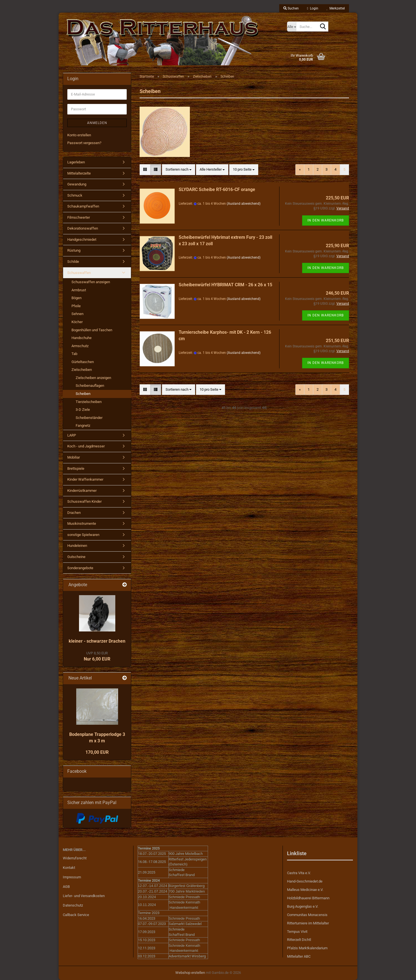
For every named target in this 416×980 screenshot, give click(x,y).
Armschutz (80, 346)
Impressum (72, 877)
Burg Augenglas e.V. (303, 906)
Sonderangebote (80, 568)
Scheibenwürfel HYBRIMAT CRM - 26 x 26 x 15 (225, 285)
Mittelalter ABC (299, 956)
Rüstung (74, 250)
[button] (145, 170)
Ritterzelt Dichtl (299, 940)
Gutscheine (76, 557)
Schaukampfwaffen (83, 206)
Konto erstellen (79, 135)
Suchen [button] (291, 8)
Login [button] (313, 8)
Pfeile (76, 306)
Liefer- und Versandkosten (84, 896)
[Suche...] (291, 27)
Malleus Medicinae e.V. (305, 890)
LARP (72, 435)
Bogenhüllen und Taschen (92, 330)
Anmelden (97, 123)
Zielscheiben (82, 370)
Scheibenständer (89, 418)
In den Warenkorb (326, 220)
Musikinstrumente (82, 524)
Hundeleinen (77, 546)
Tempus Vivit (297, 932)
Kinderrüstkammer (82, 491)
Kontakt (69, 868)
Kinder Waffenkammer (85, 479)
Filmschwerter (79, 217)
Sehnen (77, 314)
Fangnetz (83, 425)
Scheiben (83, 394)
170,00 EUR (97, 752)
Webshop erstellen (190, 973)
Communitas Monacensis (307, 915)
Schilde (73, 262)
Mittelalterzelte (79, 173)
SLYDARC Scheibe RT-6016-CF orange (217, 189)
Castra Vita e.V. (299, 873)
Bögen (76, 298)
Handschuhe (82, 338)
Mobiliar (74, 457)
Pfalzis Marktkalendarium (307, 948)
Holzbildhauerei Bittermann (308, 898)
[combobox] (179, 170)
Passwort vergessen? (84, 143)
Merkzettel (336, 8)
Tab (74, 354)
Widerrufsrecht (75, 858)
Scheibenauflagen (90, 386)
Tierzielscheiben (89, 402)
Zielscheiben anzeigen (93, 378)
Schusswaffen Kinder (84, 501)
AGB (66, 887)
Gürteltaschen (83, 362)
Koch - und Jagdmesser (86, 446)
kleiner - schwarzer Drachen (97, 641)
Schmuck (75, 195)
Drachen (74, 513)
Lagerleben (76, 162)
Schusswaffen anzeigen (91, 282)
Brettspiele (76, 468)
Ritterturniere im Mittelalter (308, 923)
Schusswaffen (79, 273)
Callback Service (76, 915)
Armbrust (79, 290)
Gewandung (77, 184)
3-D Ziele (83, 410)
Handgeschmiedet (82, 239)
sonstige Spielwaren (83, 535)
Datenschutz (73, 905)
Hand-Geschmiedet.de (305, 881)
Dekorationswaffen (83, 228)
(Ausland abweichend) (244, 204)
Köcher (77, 322)
